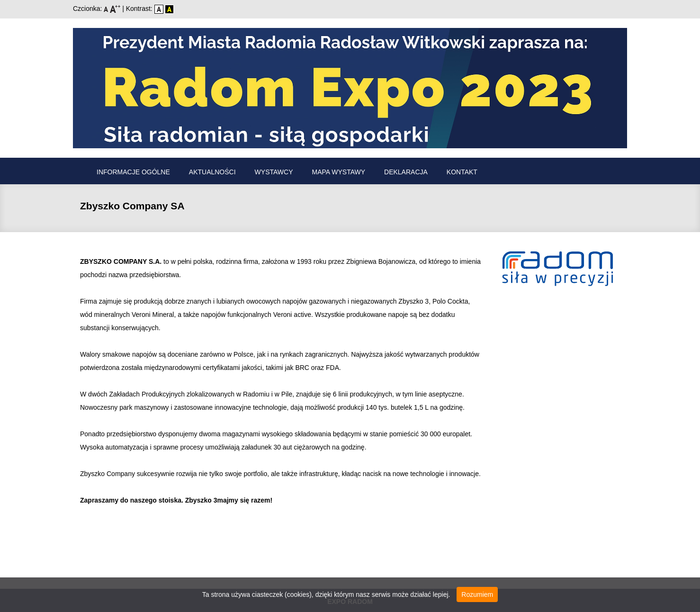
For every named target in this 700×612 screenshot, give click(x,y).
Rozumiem (477, 594)
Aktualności (212, 172)
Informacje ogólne (133, 172)
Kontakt (462, 172)
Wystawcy (274, 172)
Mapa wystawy (339, 172)
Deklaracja (406, 172)
